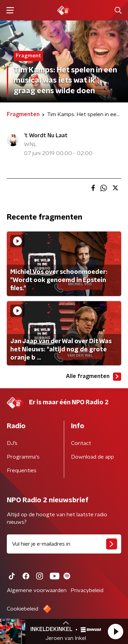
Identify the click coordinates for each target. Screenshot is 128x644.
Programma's (23, 457)
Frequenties (22, 471)
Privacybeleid (87, 590)
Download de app (93, 457)
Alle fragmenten (94, 377)
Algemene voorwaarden (37, 590)
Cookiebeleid (23, 609)
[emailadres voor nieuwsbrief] (64, 544)
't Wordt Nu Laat (46, 136)
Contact (81, 443)
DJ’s (12, 443)
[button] (115, 631)
